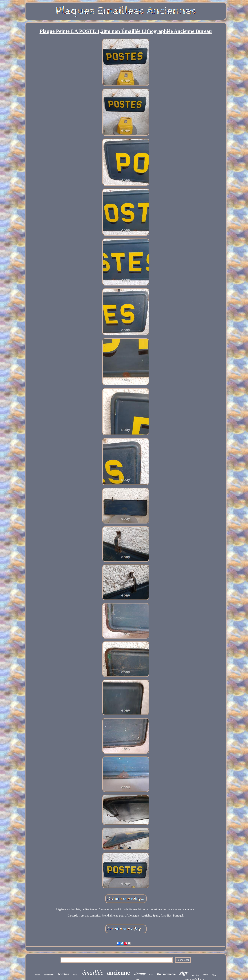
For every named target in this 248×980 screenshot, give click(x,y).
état (151, 975)
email (206, 975)
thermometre (166, 974)
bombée (64, 974)
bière (214, 975)
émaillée (93, 973)
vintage (140, 974)
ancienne (118, 973)
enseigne (196, 975)
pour (76, 974)
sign (184, 973)
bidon (38, 975)
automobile (49, 975)
